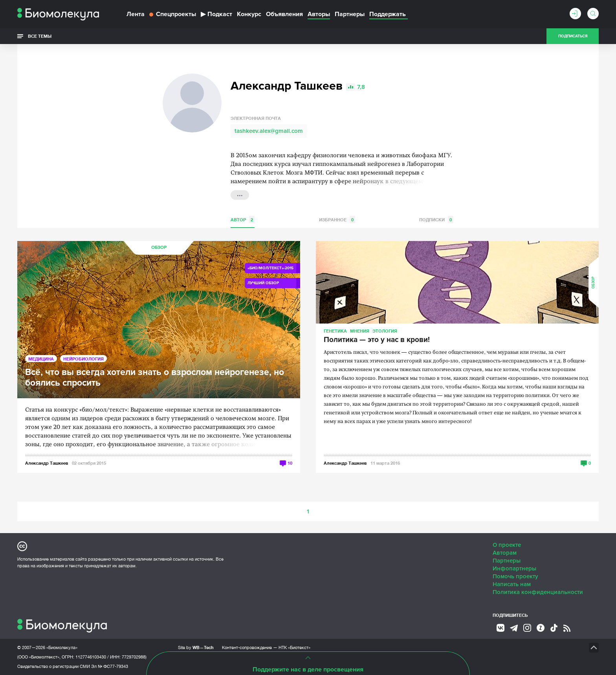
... (240, 194)
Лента (136, 14)
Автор (243, 220)
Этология (385, 331)
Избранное (337, 220)
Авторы (319, 14)
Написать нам (512, 584)
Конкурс (249, 14)
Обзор (159, 247)
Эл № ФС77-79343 (110, 666)
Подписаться (573, 36)
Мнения (360, 331)
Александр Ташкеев (47, 463)
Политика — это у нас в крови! (377, 340)
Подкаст (216, 14)
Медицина (41, 359)
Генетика (335, 331)
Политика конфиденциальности (538, 592)
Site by (196, 647)
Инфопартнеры (514, 568)
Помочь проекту (515, 576)
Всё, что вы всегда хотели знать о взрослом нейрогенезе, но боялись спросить (155, 378)
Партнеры (350, 14)
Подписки (436, 220)
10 (290, 463)
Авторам (505, 553)
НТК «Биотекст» (294, 647)
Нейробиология (83, 359)
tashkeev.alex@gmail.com (269, 131)
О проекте (507, 545)
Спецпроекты (173, 14)
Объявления (284, 14)
